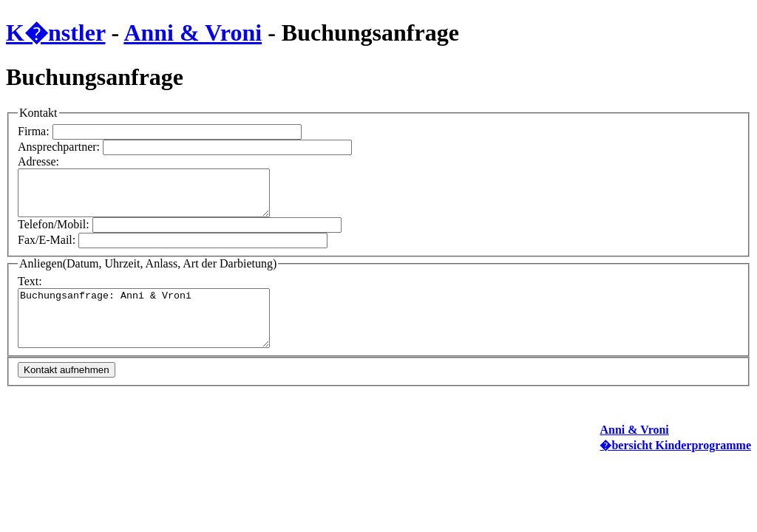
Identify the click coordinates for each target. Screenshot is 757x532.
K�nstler (56, 33)
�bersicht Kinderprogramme (675, 456)
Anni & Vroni (193, 33)
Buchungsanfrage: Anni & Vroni (159, 324)
